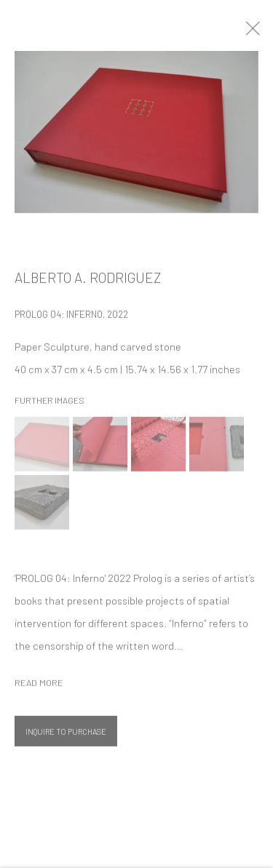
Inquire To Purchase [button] (66, 736)
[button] (42, 449)
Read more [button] (39, 687)
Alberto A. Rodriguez (88, 282)
